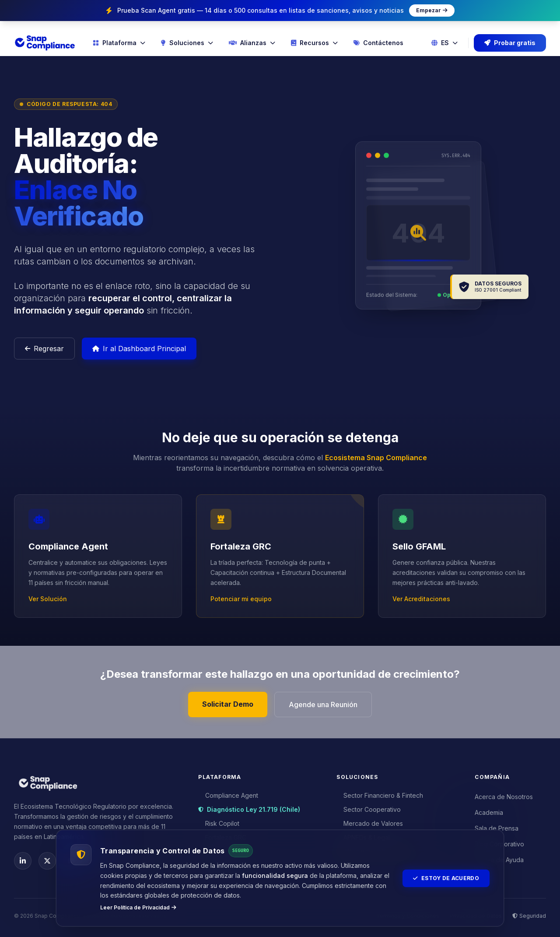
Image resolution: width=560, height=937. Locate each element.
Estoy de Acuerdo (446, 878)
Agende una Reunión (323, 705)
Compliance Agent (228, 795)
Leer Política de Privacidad (138, 907)
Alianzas (252, 43)
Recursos (314, 43)
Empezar (432, 11)
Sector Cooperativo (369, 809)
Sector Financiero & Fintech (380, 795)
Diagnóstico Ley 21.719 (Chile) (249, 809)
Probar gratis (510, 43)
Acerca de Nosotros (504, 797)
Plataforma (119, 43)
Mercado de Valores (370, 823)
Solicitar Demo (228, 704)
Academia (489, 812)
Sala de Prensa (497, 828)
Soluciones (187, 43)
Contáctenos (378, 43)
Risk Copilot (219, 823)
